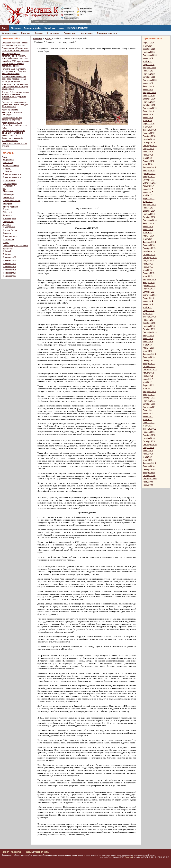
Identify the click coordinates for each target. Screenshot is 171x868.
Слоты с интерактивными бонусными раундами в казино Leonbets (13, 133)
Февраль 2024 (149, 68)
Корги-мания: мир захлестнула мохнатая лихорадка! (12, 112)
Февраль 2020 (149, 93)
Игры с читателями (12, 201)
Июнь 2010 (148, 454)
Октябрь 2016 (149, 217)
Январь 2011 (149, 432)
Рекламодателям (70, 18)
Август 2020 (148, 86)
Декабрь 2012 (149, 360)
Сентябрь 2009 (150, 479)
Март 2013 (148, 351)
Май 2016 (147, 233)
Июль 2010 (148, 451)
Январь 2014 (149, 320)
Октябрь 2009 (149, 476)
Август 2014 (148, 298)
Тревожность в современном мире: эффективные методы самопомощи (15, 87)
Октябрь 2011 (149, 404)
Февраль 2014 (149, 317)
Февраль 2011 (149, 429)
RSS (82, 15)
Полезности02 (10, 257)
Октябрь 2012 (149, 367)
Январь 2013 (149, 357)
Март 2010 (148, 460)
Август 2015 (148, 261)
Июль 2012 (148, 376)
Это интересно (9, 33)
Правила (29, 852)
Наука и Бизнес (10, 230)
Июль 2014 (148, 301)
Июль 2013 (148, 339)
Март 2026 (148, 46)
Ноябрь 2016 (149, 214)
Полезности (7, 249)
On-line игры (9, 197)
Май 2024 (147, 61)
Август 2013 (148, 335)
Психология (8, 239)
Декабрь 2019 (149, 99)
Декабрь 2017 (149, 174)
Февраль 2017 (149, 205)
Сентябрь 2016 (150, 220)
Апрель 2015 (149, 273)
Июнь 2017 (148, 192)
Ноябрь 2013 (149, 326)
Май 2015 (147, 270)
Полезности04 (10, 264)
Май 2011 (147, 420)
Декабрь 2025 (149, 49)
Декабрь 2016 (149, 211)
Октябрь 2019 (149, 105)
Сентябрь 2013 (150, 332)
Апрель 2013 (149, 348)
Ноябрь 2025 (149, 52)
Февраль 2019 (149, 130)
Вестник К (129, 857)
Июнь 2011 (148, 416)
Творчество (8, 222)
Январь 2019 (149, 133)
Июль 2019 (148, 114)
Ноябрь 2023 (149, 74)
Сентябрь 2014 (150, 295)
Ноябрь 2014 (149, 289)
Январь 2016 (149, 245)
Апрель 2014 (149, 311)
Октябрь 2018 (149, 142)
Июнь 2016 (148, 230)
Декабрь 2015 (149, 248)
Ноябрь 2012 (149, 364)
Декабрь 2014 (149, 286)
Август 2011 (148, 410)
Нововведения (10, 218)
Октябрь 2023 (149, 77)
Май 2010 (147, 457)
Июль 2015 (148, 264)
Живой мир (50, 28)
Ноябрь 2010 (149, 438)
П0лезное (8, 254)
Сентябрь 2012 (150, 370)
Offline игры (8, 194)
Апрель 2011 (149, 423)
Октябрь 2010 (149, 441)
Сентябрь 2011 (150, 407)
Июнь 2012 (148, 379)
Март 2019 (148, 127)
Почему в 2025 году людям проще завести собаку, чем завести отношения (14, 71)
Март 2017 (148, 202)
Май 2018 (147, 158)
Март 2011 (148, 426)
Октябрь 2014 (149, 292)
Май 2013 (147, 345)
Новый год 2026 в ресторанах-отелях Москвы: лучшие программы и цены (16, 64)
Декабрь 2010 (149, 435)
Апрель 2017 (149, 198)
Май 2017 (147, 195)
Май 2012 (147, 382)
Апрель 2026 (149, 43)
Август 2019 (148, 111)
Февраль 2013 (149, 354)
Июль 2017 (148, 189)
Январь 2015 (149, 283)
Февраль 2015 (149, 279)
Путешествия (70, 33)
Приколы (26, 33)
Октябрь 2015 (149, 255)
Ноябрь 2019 (149, 102)
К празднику (53, 33)
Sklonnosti (8, 212)
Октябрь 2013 (149, 329)
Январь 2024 (149, 71)
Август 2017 (148, 186)
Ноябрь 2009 (149, 473)
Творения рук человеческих (16, 246)
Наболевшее (9, 227)
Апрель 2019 (149, 124)
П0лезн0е (8, 251)
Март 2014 (148, 314)
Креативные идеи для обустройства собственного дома (14, 125)
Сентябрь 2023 (150, 80)
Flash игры (8, 191)
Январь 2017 (149, 208)
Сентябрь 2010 (150, 444)
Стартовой (69, 12)
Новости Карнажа (10, 207)
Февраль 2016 (149, 242)
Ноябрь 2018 (149, 139)
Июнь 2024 (148, 58)
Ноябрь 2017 (149, 177)
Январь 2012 (149, 395)
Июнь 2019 (148, 118)
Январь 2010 (149, 466)
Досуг (4, 28)
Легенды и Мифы (33, 28)
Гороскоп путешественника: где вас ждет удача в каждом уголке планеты (15, 104)
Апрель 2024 (149, 65)
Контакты (68, 15)
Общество (16, 28)
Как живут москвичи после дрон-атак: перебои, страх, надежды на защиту (14, 79)
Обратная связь (41, 852)
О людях (7, 233)
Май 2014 (147, 307)
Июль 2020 (148, 89)
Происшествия (10, 236)
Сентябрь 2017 (150, 183)
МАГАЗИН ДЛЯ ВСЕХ (77, 28)
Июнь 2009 (148, 485)
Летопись (7, 215)
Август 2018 (148, 149)
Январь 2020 (149, 96)
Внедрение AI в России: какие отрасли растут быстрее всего (16, 49)
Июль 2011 (148, 413)
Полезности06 (10, 270)
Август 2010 (148, 448)
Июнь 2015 (148, 267)
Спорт (6, 243)
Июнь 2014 (148, 304)
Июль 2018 (148, 152)
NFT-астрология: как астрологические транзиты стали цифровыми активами (15, 56)
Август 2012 (148, 373)
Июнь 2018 (148, 155)
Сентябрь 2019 (150, 108)
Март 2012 (148, 388)
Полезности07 (10, 273)
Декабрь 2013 (149, 323)
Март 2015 (148, 276)
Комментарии (86, 9)
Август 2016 (148, 223)
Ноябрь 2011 (149, 401)
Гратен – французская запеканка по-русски (12, 119)
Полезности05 (10, 267)
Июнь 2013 (148, 342)
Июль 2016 (148, 227)
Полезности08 (10, 276)
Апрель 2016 (149, 236)
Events (6, 209)
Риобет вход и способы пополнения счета (12, 139)
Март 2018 (148, 164)
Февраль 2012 (149, 392)
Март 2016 (148, 239)
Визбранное (86, 12)
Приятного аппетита (107, 33)
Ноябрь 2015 (149, 251)
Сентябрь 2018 (150, 146)
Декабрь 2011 (149, 398)
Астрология (87, 33)
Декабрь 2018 (149, 136)
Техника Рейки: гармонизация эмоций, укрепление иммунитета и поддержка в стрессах (15, 96)
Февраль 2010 (149, 463)
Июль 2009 (148, 482)
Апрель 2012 (149, 385)
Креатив (39, 33)
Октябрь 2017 (149, 180)
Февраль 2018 (149, 167)
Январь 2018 (149, 170)
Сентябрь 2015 (150, 258)
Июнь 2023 (148, 83)
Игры (61, 28)
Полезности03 (10, 260)
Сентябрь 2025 (150, 55)
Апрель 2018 (149, 161)
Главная (68, 9)
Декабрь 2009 (149, 469)
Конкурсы (7, 204)
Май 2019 (147, 121)
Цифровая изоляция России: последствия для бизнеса (15, 44)
